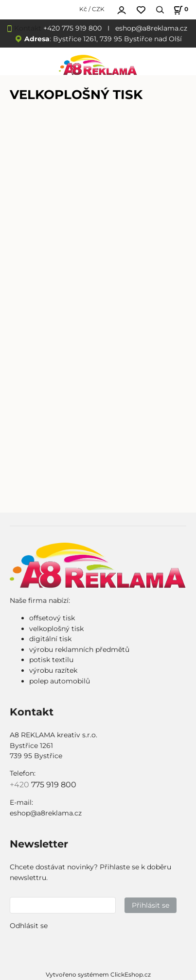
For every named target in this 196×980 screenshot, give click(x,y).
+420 (20, 785)
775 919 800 (54, 785)
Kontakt (28, 28)
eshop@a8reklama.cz (151, 28)
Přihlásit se (151, 905)
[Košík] (179, 10)
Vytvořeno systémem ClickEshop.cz (98, 974)
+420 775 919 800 (72, 28)
